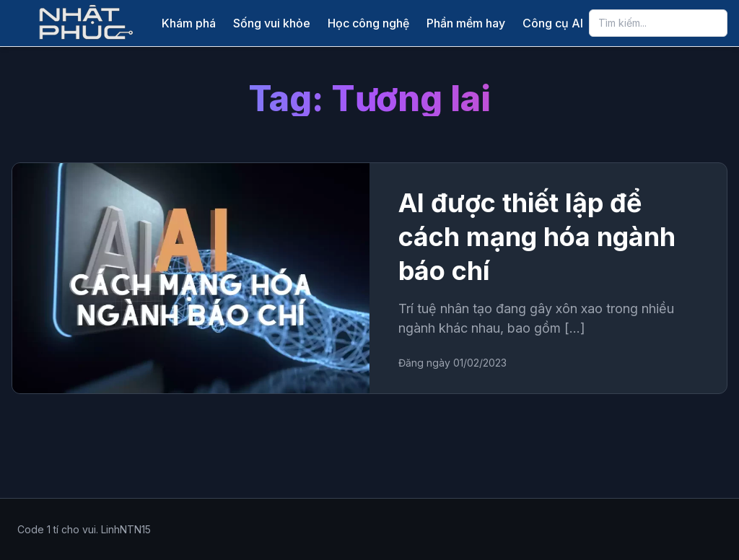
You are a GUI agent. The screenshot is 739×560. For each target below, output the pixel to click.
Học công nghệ (368, 23)
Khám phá (189, 23)
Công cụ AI (553, 23)
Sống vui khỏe (272, 23)
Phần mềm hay (466, 23)
